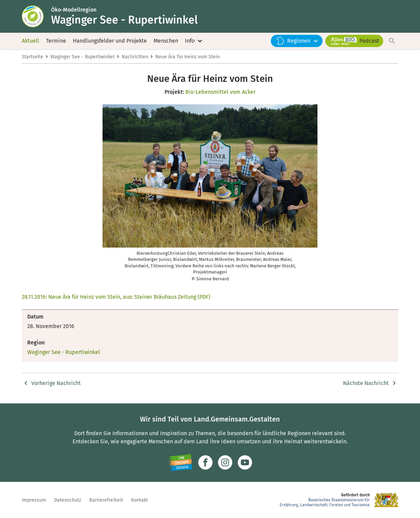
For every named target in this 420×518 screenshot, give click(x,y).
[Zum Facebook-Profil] (205, 462)
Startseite (33, 57)
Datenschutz (68, 500)
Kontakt (139, 500)
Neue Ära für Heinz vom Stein (188, 57)
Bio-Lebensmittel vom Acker (220, 92)
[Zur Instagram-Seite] (225, 462)
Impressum (34, 500)
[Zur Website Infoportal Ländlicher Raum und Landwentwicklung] (180, 462)
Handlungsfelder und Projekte (110, 41)
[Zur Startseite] (36, 16)
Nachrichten (135, 57)
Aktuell (30, 41)
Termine (56, 41)
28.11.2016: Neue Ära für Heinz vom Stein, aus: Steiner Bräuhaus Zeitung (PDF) (116, 297)
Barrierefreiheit (106, 500)
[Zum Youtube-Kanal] (245, 462)
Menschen (166, 41)
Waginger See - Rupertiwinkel (82, 57)
